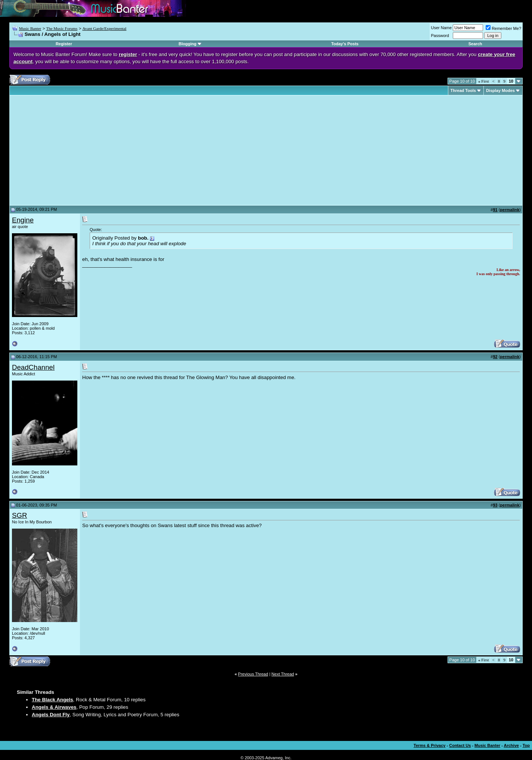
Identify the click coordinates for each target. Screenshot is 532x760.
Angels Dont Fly (51, 715)
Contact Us (460, 745)
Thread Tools (463, 90)
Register (64, 44)
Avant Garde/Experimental (104, 28)
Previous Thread (253, 674)
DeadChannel (33, 367)
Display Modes (500, 90)
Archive (511, 745)
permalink (510, 210)
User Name (442, 28)
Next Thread (283, 674)
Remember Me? (503, 28)
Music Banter (30, 28)
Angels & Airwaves (54, 707)
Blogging (188, 44)
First (483, 81)
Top (526, 745)
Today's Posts (345, 44)
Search (475, 44)
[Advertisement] (75, 150)
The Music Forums (62, 28)
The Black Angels (52, 700)
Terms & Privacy (429, 745)
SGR (19, 515)
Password (440, 36)
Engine (23, 220)
